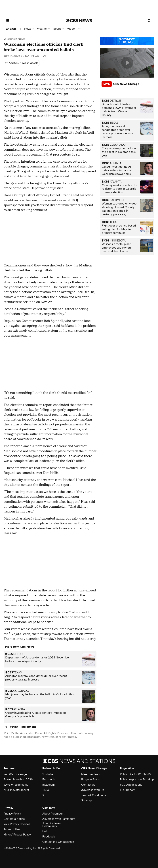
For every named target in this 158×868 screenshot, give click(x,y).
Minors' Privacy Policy (17, 835)
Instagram (49, 785)
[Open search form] (149, 21)
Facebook (49, 779)
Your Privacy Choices (17, 824)
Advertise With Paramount (59, 819)
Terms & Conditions (93, 795)
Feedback (49, 837)
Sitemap (86, 800)
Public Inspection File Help (137, 779)
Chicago (11, 29)
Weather (43, 29)
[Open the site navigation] (30, 21)
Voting (14, 727)
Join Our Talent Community (52, 825)
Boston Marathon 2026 (18, 779)
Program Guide (91, 779)
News (29, 29)
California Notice (14, 819)
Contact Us (88, 785)
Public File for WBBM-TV (136, 774)
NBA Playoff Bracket (16, 790)
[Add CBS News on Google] (22, 63)
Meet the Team (91, 774)
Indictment (29, 727)
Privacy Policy (12, 814)
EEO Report (127, 790)
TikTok (46, 790)
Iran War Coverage (15, 774)
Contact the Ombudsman (58, 842)
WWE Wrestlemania (16, 785)
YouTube (48, 774)
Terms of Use (12, 829)
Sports (58, 29)
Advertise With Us (93, 790)
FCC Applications (131, 785)
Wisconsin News (14, 39)
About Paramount (53, 814)
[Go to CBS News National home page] (79, 21)
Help (45, 831)
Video (71, 29)
